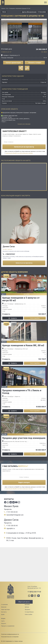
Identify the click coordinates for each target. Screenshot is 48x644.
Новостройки (28, 614)
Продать (4, 623)
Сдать (3, 621)
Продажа (27, 609)
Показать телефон (35, 63)
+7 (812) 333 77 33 (34, 592)
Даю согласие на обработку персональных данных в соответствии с (25, 152)
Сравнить (14, 318)
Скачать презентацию (13, 63)
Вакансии (4, 607)
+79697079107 (10, 254)
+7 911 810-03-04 (12, 512)
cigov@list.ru (11, 528)
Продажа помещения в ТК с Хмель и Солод (22, 392)
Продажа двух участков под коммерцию (24, 438)
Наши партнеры (5, 609)
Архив (3, 614)
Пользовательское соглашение (10, 637)
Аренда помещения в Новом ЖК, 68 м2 (23, 345)
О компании (4, 604)
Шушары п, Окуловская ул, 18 (10, 55)
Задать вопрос (24, 482)
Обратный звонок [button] (24, 602)
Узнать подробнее (35, 318)
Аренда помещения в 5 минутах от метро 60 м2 (21, 299)
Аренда (27, 607)
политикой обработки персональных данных (19, 153)
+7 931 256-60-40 (12, 526)
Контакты (4, 612)
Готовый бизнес (29, 612)
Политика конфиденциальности (10, 634)
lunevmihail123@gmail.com (15, 515)
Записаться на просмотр (24, 263)
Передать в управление (8, 626)
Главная (3, 8)
